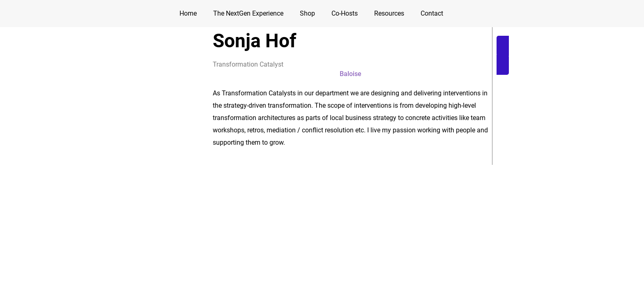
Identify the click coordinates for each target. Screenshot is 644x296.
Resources (389, 13)
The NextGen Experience (248, 13)
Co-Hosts (345, 13)
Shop (307, 13)
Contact (432, 13)
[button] (350, 74)
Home (188, 13)
